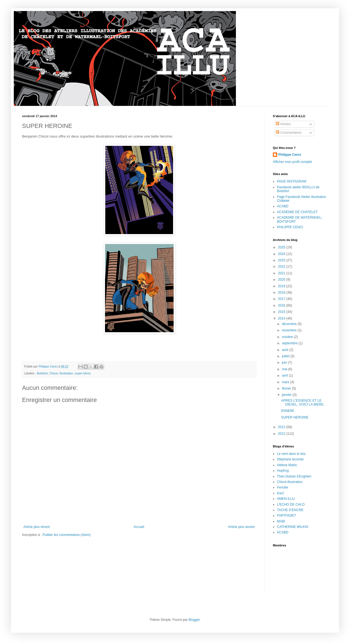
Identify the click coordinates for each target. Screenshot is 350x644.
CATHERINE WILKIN (293, 527)
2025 (282, 247)
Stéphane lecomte (290, 459)
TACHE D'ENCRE (290, 510)
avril (285, 375)
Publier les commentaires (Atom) (67, 535)
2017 (282, 299)
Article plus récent (37, 527)
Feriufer (283, 487)
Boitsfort (42, 373)
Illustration (66, 373)
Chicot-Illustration (290, 482)
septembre (290, 343)
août (286, 350)
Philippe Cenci (290, 155)
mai (285, 369)
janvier (287, 395)
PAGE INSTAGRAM (292, 181)
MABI (281, 521)
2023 (282, 260)
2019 (282, 286)
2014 (282, 318)
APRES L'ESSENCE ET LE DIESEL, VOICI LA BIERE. (303, 402)
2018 (282, 293)
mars (286, 382)
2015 (282, 312)
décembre (290, 324)
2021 (282, 273)
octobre (288, 337)
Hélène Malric (287, 465)
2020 (282, 280)
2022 (282, 267)
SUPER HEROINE (295, 417)
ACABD (283, 206)
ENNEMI (288, 411)
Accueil (139, 527)
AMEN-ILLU (286, 499)
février (287, 388)
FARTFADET (286, 516)
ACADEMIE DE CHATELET (297, 212)
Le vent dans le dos (291, 454)
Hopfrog (283, 471)
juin (285, 363)
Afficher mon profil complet (292, 162)
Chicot (54, 373)
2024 (282, 254)
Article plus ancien (242, 527)
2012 (282, 434)
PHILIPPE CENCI (290, 227)
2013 (282, 427)
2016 (282, 305)
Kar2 (280, 493)
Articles (283, 124)
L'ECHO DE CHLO (291, 505)
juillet (286, 356)
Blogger (194, 620)
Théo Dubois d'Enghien (294, 476)
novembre (290, 330)
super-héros (83, 373)
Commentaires (289, 133)
